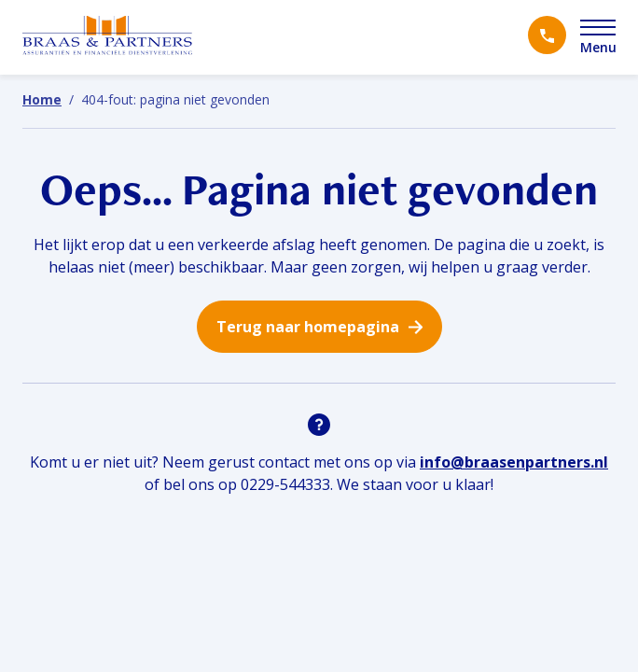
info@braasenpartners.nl (514, 462)
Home (42, 99)
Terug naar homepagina (308, 327)
